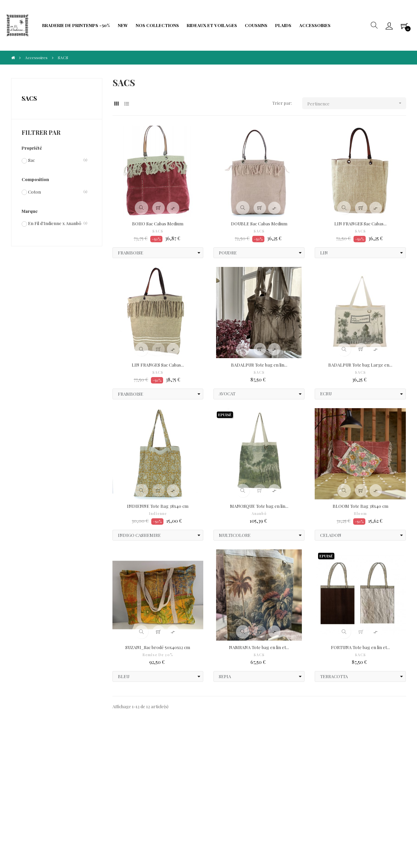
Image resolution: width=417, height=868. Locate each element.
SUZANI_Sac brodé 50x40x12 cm (158, 647)
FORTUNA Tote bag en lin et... (360, 647)
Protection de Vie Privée (111, 761)
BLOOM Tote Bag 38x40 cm (360, 506)
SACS (29, 98)
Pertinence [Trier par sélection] (357, 103)
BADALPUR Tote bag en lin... (259, 365)
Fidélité (94, 771)
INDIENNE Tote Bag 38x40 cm (158, 506)
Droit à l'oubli (37, 781)
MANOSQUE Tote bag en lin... (259, 506)
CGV (28, 761)
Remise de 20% (158, 655)
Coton (34, 192)
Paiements (34, 771)
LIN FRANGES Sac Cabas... (360, 224)
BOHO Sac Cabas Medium (158, 224)
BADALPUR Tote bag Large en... (360, 365)
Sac (31, 160)
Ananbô (259, 514)
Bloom (360, 514)
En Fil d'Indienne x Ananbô (55, 223)
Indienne (158, 514)
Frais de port (163, 761)
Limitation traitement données (109, 784)
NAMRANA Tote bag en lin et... (259, 647)
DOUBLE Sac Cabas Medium (259, 224)
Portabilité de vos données (177, 788)
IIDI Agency (73, 837)
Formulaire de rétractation (165, 774)
